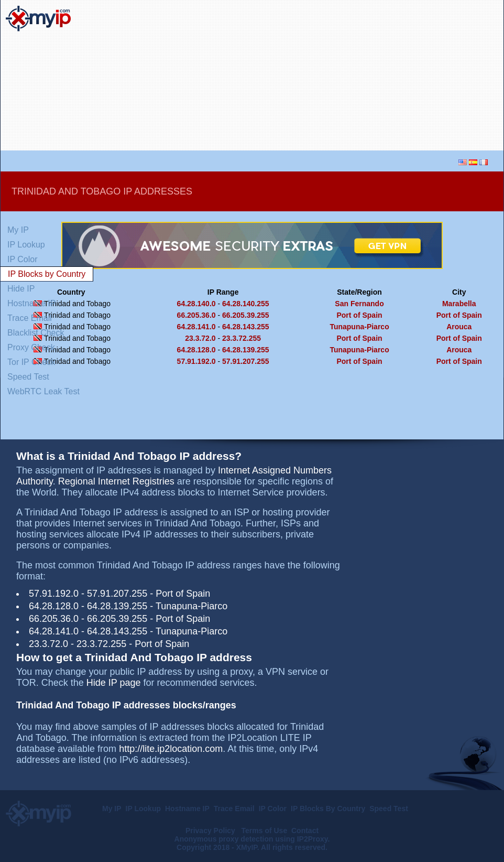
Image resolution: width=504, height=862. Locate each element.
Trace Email (30, 318)
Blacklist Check (36, 333)
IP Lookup (26, 245)
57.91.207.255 (246, 361)
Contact (305, 831)
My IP (18, 230)
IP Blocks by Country (47, 274)
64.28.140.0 (196, 304)
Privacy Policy (211, 831)
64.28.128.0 (196, 350)
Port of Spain (359, 315)
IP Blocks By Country (328, 809)
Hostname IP (31, 303)
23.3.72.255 (242, 338)
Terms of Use (265, 831)
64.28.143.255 (246, 327)
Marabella (459, 304)
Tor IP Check (31, 362)
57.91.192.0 (196, 361)
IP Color (23, 259)
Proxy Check (31, 347)
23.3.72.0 (200, 338)
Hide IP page (114, 683)
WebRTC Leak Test (43, 391)
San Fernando (359, 304)
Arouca (459, 327)
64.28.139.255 (246, 350)
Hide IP (21, 289)
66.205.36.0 (196, 315)
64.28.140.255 (246, 304)
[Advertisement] (385, 76)
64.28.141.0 (196, 327)
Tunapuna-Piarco (359, 327)
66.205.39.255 (246, 315)
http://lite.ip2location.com (171, 749)
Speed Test (28, 377)
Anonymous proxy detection (224, 839)
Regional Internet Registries (116, 481)
